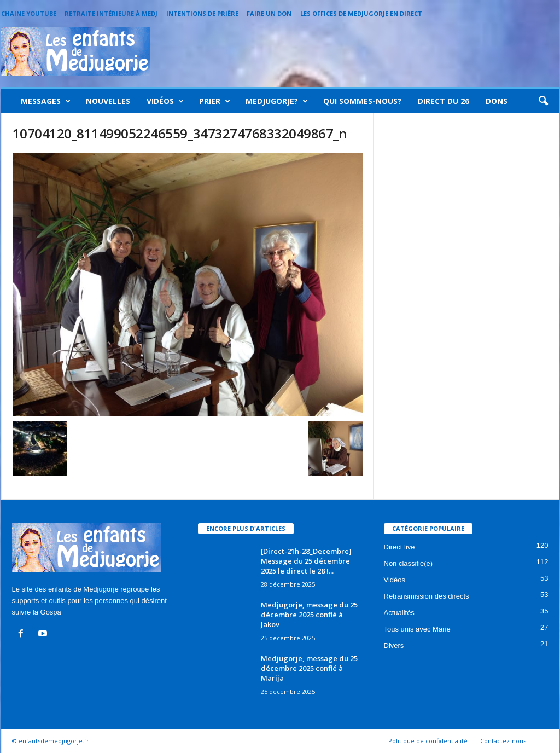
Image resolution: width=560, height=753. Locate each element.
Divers (394, 645)
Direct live (399, 547)
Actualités (399, 613)
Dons (497, 101)
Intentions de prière (202, 13)
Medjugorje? (277, 101)
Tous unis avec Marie (417, 629)
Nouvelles (108, 101)
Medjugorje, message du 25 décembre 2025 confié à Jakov (309, 615)
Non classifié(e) (409, 563)
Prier (215, 101)
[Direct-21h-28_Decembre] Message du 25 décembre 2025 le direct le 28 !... (306, 561)
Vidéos (165, 101)
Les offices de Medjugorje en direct (361, 13)
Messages (46, 101)
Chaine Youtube (29, 13)
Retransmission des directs (427, 596)
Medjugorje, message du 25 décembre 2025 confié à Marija (309, 668)
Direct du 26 (444, 101)
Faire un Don (269, 13)
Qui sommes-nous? (362, 101)
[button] (543, 101)
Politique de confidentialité (428, 741)
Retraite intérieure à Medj (111, 13)
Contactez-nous (503, 741)
